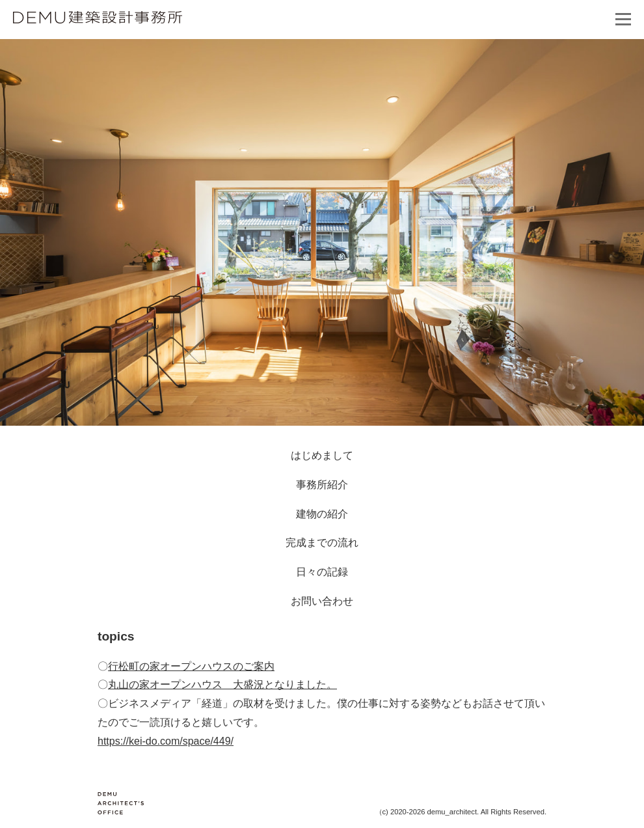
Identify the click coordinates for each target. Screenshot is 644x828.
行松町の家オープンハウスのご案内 (191, 666)
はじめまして (322, 455)
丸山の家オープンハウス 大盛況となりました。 (222, 684)
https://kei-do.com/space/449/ (166, 741)
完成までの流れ (322, 543)
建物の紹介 (322, 514)
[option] (322, 232)
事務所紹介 (322, 485)
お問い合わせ (322, 601)
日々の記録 (322, 572)
